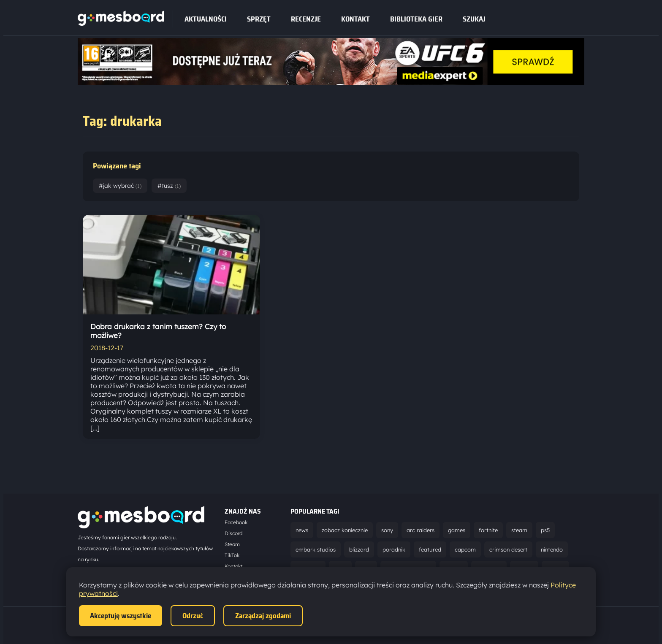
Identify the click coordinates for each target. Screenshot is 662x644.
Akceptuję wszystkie (121, 616)
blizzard (359, 549)
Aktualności (206, 19)
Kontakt (355, 19)
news (302, 530)
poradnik (394, 549)
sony (387, 530)
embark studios (316, 549)
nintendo (552, 549)
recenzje (306, 19)
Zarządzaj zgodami (263, 616)
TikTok (232, 555)
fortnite (488, 530)
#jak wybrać (120, 186)
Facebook (236, 522)
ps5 (545, 530)
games (457, 530)
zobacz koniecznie (345, 530)
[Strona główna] (121, 23)
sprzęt (259, 19)
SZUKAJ (474, 19)
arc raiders (421, 530)
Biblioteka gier (416, 19)
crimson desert (508, 549)
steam (519, 530)
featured (430, 549)
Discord (233, 533)
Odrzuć (193, 616)
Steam (232, 544)
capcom (465, 549)
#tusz (169, 186)
